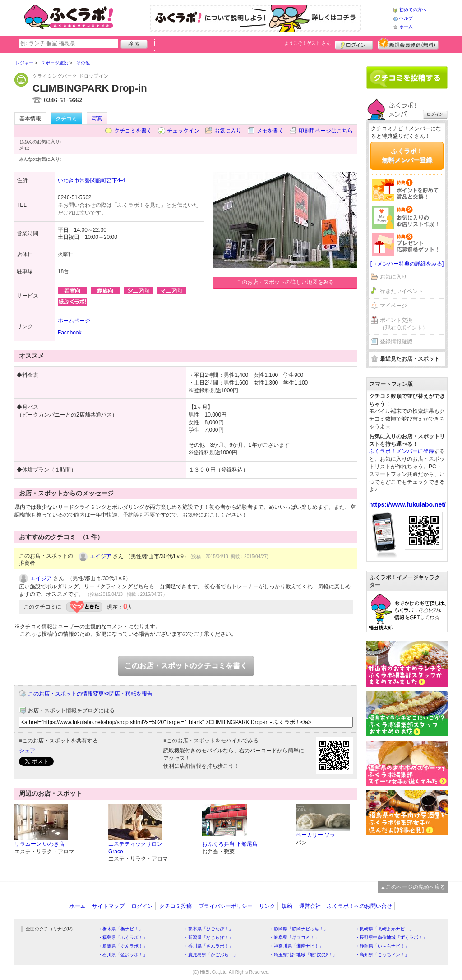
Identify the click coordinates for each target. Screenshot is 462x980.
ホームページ (74, 321)
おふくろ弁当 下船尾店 (230, 844)
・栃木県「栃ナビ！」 (120, 929)
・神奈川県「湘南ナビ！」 (296, 946)
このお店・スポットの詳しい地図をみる (285, 282)
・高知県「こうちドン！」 (382, 955)
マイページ (393, 306)
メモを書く (270, 131)
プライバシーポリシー (226, 906)
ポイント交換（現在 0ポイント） (404, 324)
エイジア (101, 556)
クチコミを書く (133, 131)
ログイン (354, 44)
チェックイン (183, 131)
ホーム (406, 27)
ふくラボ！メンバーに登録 (402, 451)
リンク (267, 906)
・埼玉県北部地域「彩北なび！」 (303, 955)
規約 (287, 906)
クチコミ (66, 119)
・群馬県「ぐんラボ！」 (123, 946)
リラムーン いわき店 (39, 844)
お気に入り (228, 131)
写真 (97, 119)
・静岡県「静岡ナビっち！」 (299, 929)
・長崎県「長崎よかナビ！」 (384, 929)
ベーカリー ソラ (316, 835)
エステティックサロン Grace (135, 848)
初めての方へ (413, 10)
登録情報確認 (396, 342)
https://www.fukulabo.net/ (407, 504)
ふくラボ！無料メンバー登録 (407, 156)
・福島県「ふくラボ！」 (123, 937)
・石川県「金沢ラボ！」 (123, 955)
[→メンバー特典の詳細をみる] (407, 264)
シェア (27, 751)
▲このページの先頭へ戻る (413, 887)
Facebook (70, 333)
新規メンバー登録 (408, 44)
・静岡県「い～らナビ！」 (382, 946)
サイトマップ (108, 906)
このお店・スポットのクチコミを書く (186, 666)
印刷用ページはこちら (326, 131)
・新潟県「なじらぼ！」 (208, 937)
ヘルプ (406, 18)
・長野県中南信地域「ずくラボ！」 (391, 937)
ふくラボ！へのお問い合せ (360, 906)
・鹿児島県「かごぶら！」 (211, 955)
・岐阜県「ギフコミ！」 (294, 937)
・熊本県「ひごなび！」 (208, 929)
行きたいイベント (402, 291)
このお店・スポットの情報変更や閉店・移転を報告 (90, 694)
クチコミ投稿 (176, 906)
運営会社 (310, 906)
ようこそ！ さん (307, 43)
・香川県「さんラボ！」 (208, 946)
